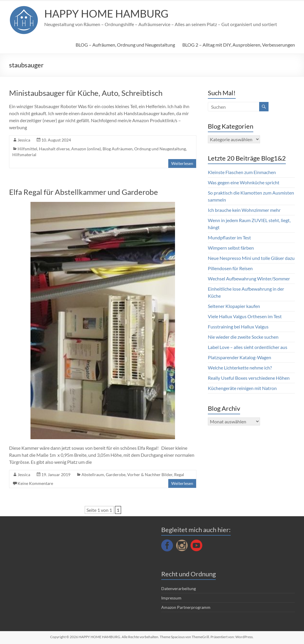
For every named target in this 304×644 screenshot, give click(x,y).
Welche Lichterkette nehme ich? (240, 368)
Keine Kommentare (35, 483)
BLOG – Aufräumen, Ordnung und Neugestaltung (125, 45)
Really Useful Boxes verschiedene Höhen (249, 378)
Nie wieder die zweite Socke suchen (243, 337)
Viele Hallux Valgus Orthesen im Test (245, 316)
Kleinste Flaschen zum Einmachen (242, 172)
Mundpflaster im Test (229, 237)
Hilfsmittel (27, 149)
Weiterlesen (182, 163)
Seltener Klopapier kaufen (234, 306)
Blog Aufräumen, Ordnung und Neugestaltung (144, 149)
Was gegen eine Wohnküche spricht (244, 182)
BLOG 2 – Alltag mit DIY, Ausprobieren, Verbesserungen (239, 45)
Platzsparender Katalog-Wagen (240, 357)
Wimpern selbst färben (231, 248)
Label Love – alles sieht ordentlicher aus (248, 347)
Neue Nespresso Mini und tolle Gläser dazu (251, 258)
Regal (179, 475)
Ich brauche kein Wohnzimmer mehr (244, 210)
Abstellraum (93, 475)
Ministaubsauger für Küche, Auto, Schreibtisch (86, 93)
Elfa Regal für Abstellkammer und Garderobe (84, 192)
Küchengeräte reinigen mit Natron (242, 388)
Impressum (171, 598)
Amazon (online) (86, 149)
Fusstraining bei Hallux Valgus (238, 327)
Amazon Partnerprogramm (186, 607)
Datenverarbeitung (179, 588)
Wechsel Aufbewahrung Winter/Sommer (249, 278)
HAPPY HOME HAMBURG (106, 13)
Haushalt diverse (54, 149)
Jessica (24, 140)
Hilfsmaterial (24, 155)
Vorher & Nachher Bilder (150, 475)
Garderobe (116, 475)
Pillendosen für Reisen (230, 268)
